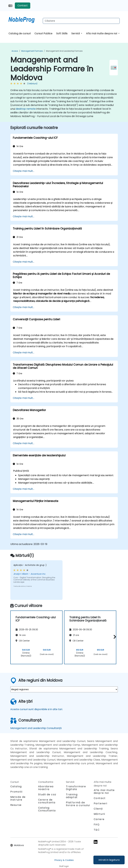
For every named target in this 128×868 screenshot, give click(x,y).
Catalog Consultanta (47, 809)
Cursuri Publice (43, 33)
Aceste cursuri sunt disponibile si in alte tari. (37, 709)
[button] (114, 637)
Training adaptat (72, 796)
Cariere (99, 819)
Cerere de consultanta (47, 801)
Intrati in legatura (109, 860)
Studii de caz (47, 794)
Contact (23, 5)
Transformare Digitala (76, 788)
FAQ (97, 824)
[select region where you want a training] (64, 689)
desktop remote (26, 109)
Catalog (16, 786)
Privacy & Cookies (64, 860)
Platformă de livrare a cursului (78, 804)
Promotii (16, 792)
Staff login (64, 866)
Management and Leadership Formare (64, 51)
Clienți (98, 809)
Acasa (15, 51)
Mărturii (99, 814)
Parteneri (101, 803)
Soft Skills (62, 33)
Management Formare (32, 51)
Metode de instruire (18, 798)
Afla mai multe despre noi (102, 33)
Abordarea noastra (46, 788)
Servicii (76, 33)
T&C (97, 830)
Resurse (16, 805)
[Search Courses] (81, 21)
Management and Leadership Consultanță (36, 728)
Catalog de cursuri (20, 33)
